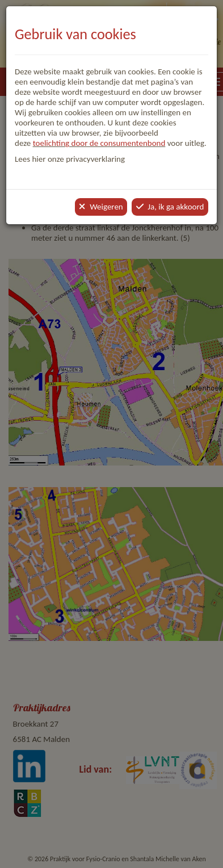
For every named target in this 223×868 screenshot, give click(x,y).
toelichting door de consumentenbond (99, 143)
